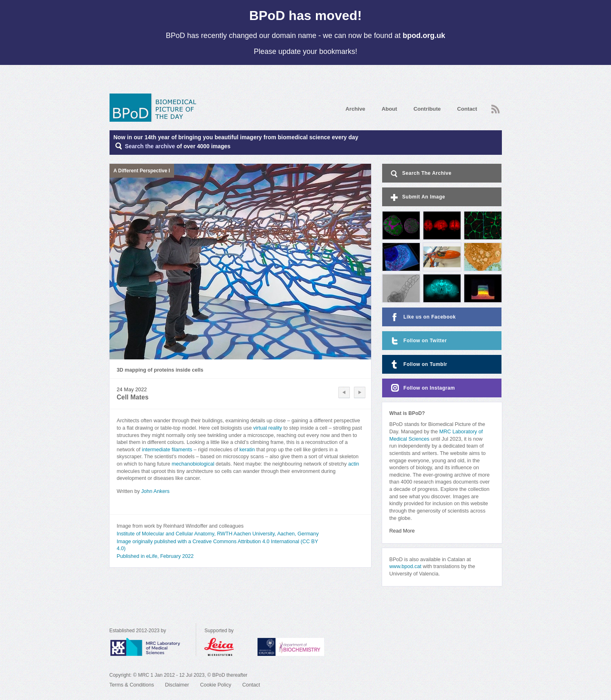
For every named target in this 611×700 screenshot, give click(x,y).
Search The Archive (420, 174)
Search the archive (150, 146)
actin (354, 464)
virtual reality (267, 428)
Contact (467, 109)
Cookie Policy (215, 685)
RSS (496, 109)
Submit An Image (417, 197)
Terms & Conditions (132, 685)
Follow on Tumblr (418, 364)
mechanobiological (194, 464)
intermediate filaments (167, 450)
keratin (247, 450)
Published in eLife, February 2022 (155, 556)
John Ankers (155, 491)
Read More (402, 531)
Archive (355, 109)
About (389, 109)
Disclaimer (177, 685)
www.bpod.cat (405, 566)
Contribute (427, 109)
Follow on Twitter (418, 341)
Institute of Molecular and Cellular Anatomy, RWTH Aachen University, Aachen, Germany (218, 534)
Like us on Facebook (422, 317)
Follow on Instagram (422, 388)
